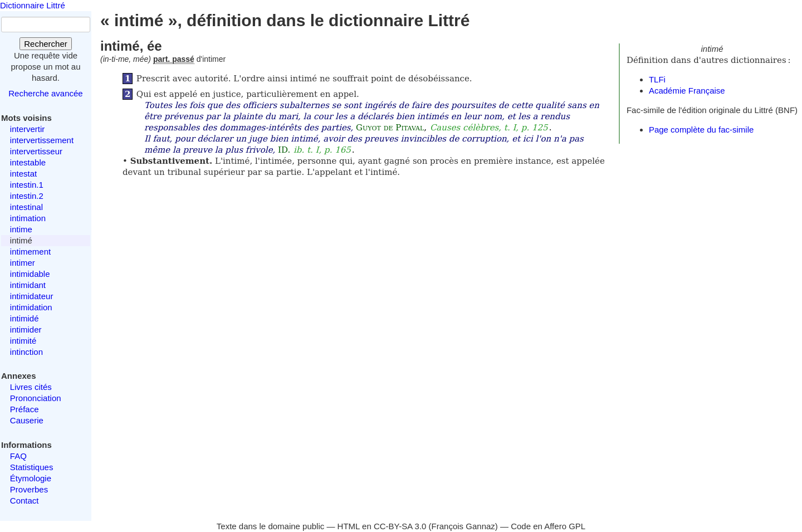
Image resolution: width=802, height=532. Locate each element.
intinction (26, 352)
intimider (26, 330)
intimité (23, 341)
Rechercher (46, 44)
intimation (28, 218)
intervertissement (42, 140)
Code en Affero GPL (548, 526)
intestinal (26, 207)
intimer (23, 263)
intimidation (31, 307)
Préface (25, 409)
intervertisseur (36, 151)
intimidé (25, 318)
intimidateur (32, 296)
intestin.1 (27, 185)
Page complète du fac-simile (701, 130)
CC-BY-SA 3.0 (400, 526)
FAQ (18, 456)
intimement (30, 252)
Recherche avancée (45, 93)
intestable (28, 162)
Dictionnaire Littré (33, 5)
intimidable (30, 274)
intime (21, 229)
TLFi (657, 79)
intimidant (28, 285)
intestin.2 (27, 196)
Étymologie (31, 478)
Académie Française (687, 91)
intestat (23, 174)
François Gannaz (463, 526)
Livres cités (31, 387)
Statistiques (32, 467)
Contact (25, 501)
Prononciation (36, 398)
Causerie (27, 420)
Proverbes (29, 489)
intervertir (28, 129)
